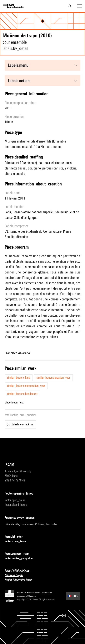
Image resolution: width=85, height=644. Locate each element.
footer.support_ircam (19, 554)
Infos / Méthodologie (19, 571)
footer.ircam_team (17, 541)
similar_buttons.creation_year (53, 378)
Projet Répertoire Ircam (21, 580)
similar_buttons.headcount (22, 394)
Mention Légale (16, 575)
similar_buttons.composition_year (26, 386)
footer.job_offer (16, 537)
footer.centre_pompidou (21, 558)
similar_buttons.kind (19, 378)
